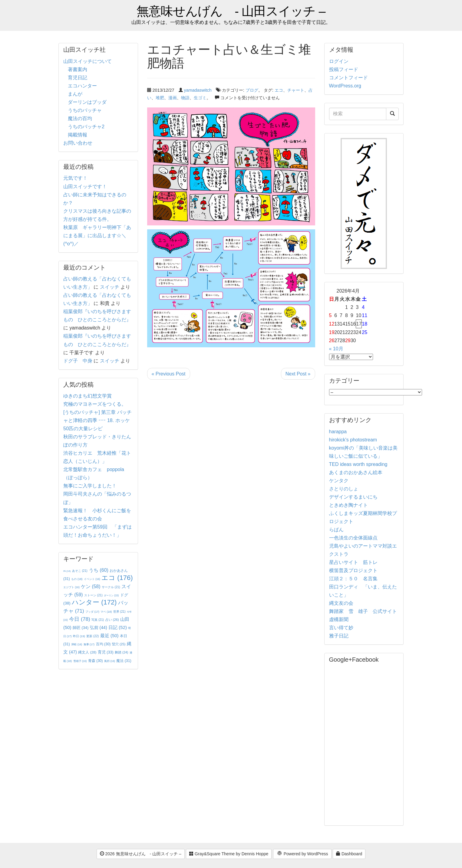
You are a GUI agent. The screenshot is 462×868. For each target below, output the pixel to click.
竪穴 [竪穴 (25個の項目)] (119, 644)
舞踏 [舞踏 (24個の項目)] (121, 652)
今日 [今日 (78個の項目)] (80, 619)
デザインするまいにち (353, 497)
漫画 (173, 98)
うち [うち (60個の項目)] (99, 570)
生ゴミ (200, 98)
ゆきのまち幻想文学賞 (87, 396)
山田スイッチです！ (85, 187)
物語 (185, 98)
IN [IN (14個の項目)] (67, 571)
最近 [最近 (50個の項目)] (109, 635)
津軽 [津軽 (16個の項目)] (77, 644)
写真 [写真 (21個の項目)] (98, 620)
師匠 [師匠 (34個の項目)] (81, 628)
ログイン (339, 61)
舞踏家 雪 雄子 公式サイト (363, 611)
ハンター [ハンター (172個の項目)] (94, 602)
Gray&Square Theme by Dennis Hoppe (229, 854)
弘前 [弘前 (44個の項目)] (99, 627)
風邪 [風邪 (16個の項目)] (110, 661)
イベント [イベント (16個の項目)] (92, 579)
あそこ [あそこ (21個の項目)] (80, 571)
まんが (75, 94)
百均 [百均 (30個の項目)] (103, 644)
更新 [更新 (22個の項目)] (92, 636)
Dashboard (349, 854)
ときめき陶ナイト (348, 505)
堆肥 (160, 98)
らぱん (336, 530)
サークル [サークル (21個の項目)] (111, 587)
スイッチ (110, 287)
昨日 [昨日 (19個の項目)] (79, 636)
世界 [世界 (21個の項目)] (119, 612)
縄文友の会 (341, 603)
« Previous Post (169, 374)
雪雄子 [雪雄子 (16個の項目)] (80, 661)
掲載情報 (78, 135)
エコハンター (82, 86)
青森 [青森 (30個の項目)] (96, 661)
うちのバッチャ (85, 110)
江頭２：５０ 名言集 (353, 579)
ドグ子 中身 (78, 361)
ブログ (252, 90)
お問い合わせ (78, 143)
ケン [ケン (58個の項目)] (91, 586)
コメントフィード (348, 78)
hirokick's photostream (353, 440)
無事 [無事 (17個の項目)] (89, 644)
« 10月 (336, 349)
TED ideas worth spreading (358, 464)
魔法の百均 (80, 118)
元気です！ (75, 178)
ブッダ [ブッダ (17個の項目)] (92, 612)
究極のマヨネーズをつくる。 (95, 404)
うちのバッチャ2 (86, 127)
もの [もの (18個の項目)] (77, 579)
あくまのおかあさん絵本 (356, 472)
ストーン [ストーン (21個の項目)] (93, 595)
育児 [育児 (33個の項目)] (106, 652)
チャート (296, 90)
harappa (338, 432)
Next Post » (298, 374)
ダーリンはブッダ (87, 102)
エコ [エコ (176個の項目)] (117, 578)
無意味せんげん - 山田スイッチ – (231, 11)
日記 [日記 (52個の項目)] (118, 627)
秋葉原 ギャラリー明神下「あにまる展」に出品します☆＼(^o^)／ (97, 236)
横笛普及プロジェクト (353, 570)
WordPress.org (345, 86)
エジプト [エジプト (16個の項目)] (71, 587)
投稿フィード (344, 69)
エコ (279, 90)
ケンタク (339, 481)
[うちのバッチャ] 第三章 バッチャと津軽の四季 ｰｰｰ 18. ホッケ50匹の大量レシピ (97, 420)
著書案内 (78, 69)
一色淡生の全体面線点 (353, 538)
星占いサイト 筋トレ (353, 562)
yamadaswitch (198, 90)
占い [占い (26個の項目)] (112, 620)
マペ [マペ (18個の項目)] (106, 612)
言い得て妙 (341, 628)
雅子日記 (339, 636)
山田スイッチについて (87, 61)
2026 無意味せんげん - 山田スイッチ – (141, 854)
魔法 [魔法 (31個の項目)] (124, 661)
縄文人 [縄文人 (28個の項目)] (87, 652)
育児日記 (78, 78)
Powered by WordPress (302, 854)
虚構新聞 (339, 619)
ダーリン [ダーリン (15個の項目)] (111, 596)
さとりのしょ (344, 489)
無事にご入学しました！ (90, 486)
